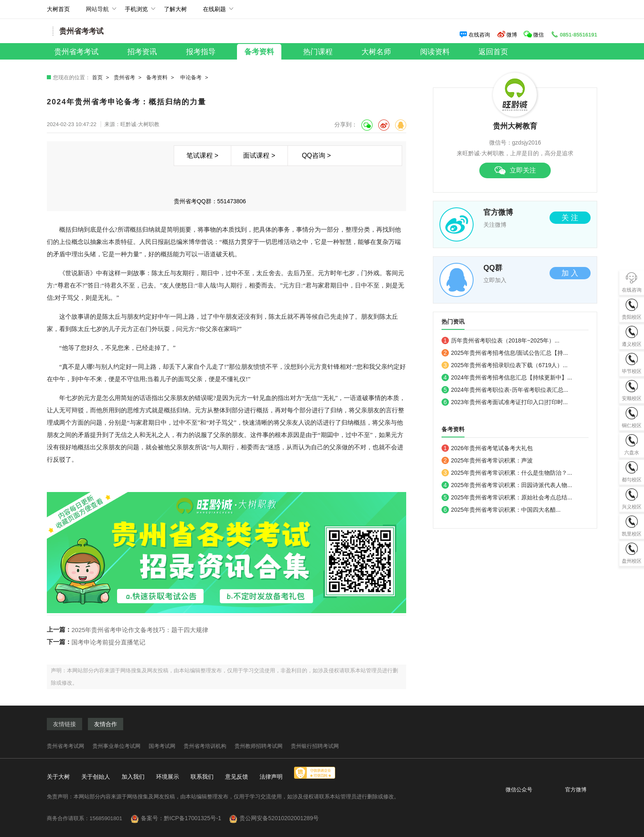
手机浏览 (136, 12)
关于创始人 (96, 777)
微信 (535, 35)
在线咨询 (475, 35)
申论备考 (191, 77)
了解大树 (175, 9)
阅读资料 (435, 52)
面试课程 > (259, 155)
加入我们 (133, 777)
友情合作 (106, 724)
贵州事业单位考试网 (116, 746)
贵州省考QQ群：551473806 (210, 201)
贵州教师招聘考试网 (259, 746)
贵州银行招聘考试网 (315, 746)
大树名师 (376, 52)
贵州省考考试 (76, 52)
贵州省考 (124, 77)
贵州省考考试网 (66, 746)
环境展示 (168, 777)
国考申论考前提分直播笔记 (108, 642)
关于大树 (58, 777)
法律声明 (271, 777)
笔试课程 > (202, 155)
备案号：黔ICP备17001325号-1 (184, 818)
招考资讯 (142, 52)
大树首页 (58, 9)
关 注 (570, 218)
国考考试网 (162, 746)
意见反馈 (237, 777)
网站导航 (97, 12)
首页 (97, 77)
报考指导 (201, 52)
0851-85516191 (574, 35)
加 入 (570, 273)
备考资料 (259, 52)
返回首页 (493, 52)
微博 (507, 35)
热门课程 (318, 52)
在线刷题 (214, 12)
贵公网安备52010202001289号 (279, 818)
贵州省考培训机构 (205, 746)
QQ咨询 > (316, 155)
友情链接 (64, 724)
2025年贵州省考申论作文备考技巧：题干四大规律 (140, 630)
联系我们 (202, 777)
